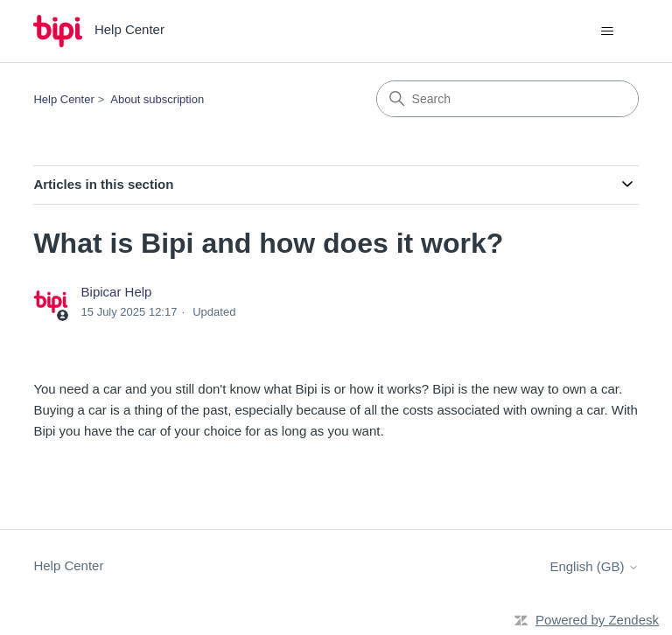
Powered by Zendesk (597, 620)
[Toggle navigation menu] (608, 31)
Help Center (63, 99)
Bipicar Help (117, 292)
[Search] (507, 99)
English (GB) (594, 566)
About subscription (157, 99)
